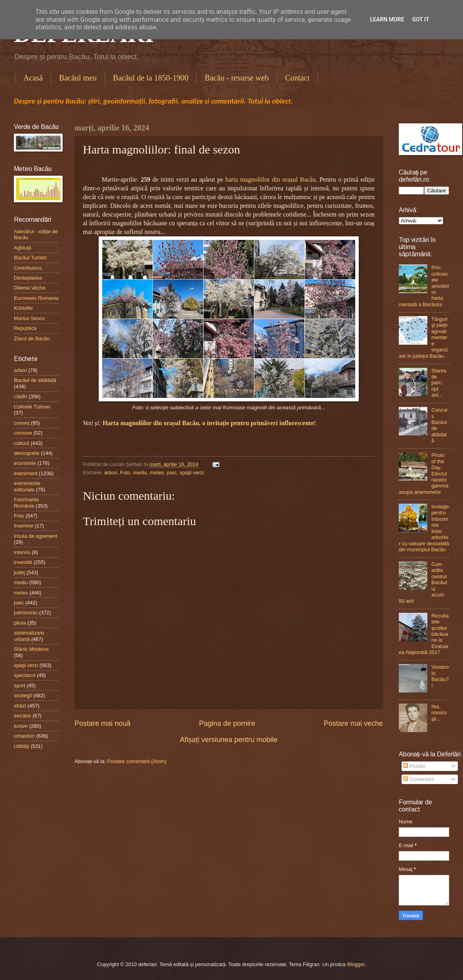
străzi (20, 706)
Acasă (33, 78)
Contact (297, 78)
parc (172, 473)
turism (21, 726)
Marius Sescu (29, 318)
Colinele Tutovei (32, 407)
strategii (23, 695)
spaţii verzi (192, 473)
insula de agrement (36, 536)
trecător (23, 716)
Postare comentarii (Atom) (137, 761)
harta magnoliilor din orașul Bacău (270, 179)
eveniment (26, 473)
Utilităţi (22, 746)
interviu (22, 552)
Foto (125, 473)
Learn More (387, 19)
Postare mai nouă (102, 723)
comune (23, 433)
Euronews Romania (36, 298)
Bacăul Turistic (31, 258)
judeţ (19, 572)
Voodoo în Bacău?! (440, 676)
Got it (420, 19)
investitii (23, 562)
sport (20, 686)
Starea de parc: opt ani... (439, 383)
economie (25, 463)
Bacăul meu (78, 78)
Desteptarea (28, 278)
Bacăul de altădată (35, 380)
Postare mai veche (353, 723)
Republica (25, 328)
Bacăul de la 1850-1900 (151, 78)
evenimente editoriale (27, 486)
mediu (140, 473)
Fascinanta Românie (26, 502)
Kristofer (23, 308)
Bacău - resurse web (237, 78)
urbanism (24, 736)
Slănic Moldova (31, 649)
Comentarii (419, 779)
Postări (414, 766)
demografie (27, 453)
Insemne (24, 526)
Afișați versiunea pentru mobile (229, 740)
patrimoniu (26, 613)
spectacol (25, 675)
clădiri (21, 396)
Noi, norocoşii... (439, 713)
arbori (111, 473)
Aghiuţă (23, 248)
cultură (22, 443)
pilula (20, 623)
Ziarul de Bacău (32, 338)
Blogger (356, 964)
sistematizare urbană (29, 636)
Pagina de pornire (227, 723)
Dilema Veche (30, 288)
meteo (157, 473)
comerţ (22, 423)
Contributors (28, 268)
